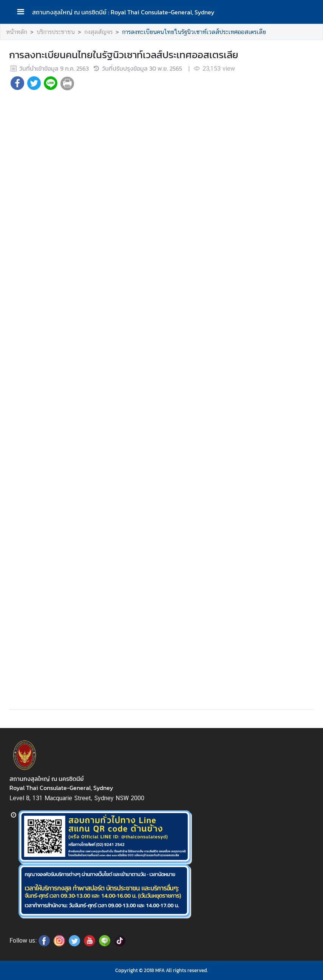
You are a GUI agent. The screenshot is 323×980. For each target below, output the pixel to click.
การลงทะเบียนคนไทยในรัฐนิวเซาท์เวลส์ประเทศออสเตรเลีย (194, 32)
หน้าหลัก (17, 32)
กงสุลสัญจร (98, 32)
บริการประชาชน (56, 32)
